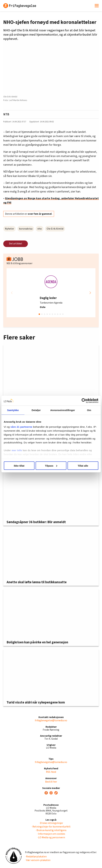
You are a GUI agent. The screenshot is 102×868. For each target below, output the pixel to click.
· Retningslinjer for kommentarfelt (51, 827)
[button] (90, 293)
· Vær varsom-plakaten (38, 860)
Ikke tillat (19, 466)
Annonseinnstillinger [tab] (63, 410)
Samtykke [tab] (13, 410)
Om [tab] (89, 410)
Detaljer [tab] (36, 410)
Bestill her (51, 782)
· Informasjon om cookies (51, 834)
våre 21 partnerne (21, 427)
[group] (51, 293)
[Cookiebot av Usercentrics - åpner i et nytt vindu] (84, 401)
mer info (17, 450)
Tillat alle (83, 466)
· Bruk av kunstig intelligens (51, 830)
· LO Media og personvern (51, 837)
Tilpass (51, 466)
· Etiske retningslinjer (51, 823)
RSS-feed (51, 772)
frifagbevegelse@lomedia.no (51, 720)
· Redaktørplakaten (36, 857)
